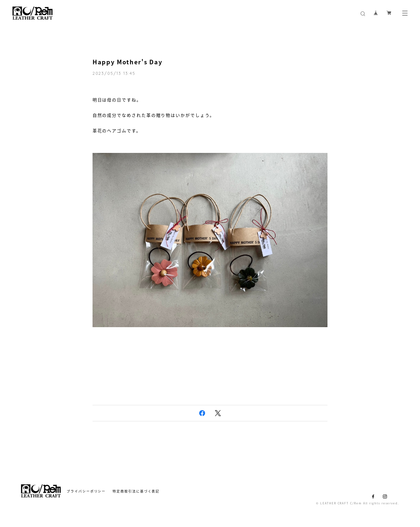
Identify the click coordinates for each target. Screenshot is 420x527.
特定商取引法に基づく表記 (136, 491)
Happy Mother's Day (128, 62)
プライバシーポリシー (86, 491)
